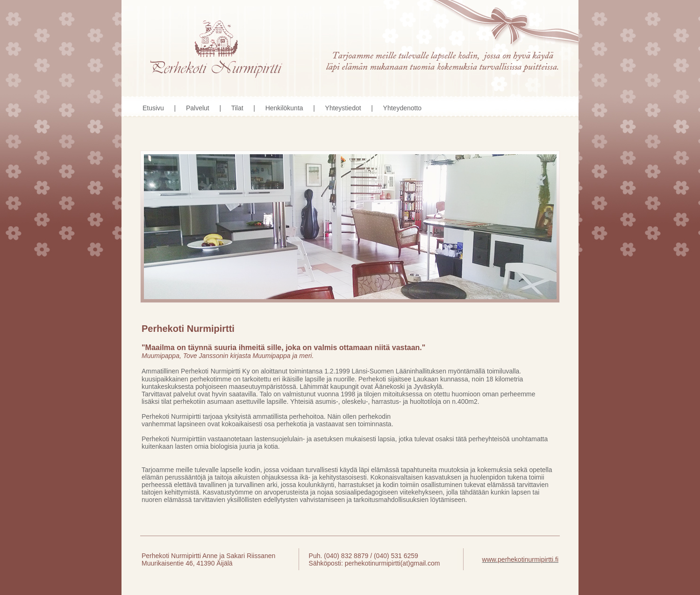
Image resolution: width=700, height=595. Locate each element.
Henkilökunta (284, 108)
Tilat (237, 108)
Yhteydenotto (403, 108)
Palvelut (198, 108)
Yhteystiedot (343, 108)
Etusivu (153, 108)
